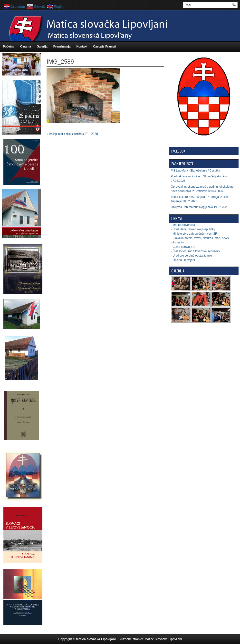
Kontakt (82, 47)
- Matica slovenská (183, 225)
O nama (26, 47)
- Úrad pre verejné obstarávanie (191, 256)
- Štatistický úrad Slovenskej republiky (195, 251)
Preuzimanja (62, 47)
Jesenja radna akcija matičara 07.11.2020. (74, 134)
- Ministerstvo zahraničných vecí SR (194, 234)
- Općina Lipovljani (183, 260)
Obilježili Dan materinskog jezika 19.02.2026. (200, 207)
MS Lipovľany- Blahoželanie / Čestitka (195, 171)
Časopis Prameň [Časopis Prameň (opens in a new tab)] (105, 47)
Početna (9, 47)
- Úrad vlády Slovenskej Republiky (193, 229)
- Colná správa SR (183, 247)
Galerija (42, 47)
